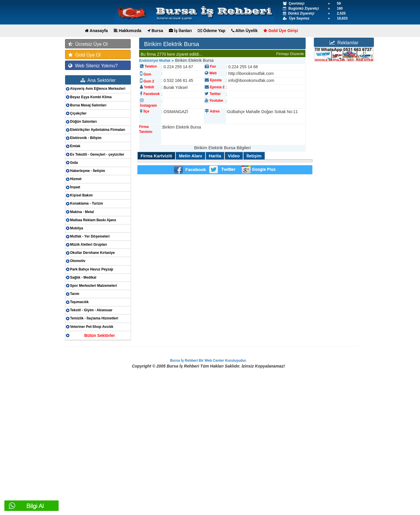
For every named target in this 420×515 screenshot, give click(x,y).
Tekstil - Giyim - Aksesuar (91, 310)
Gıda (74, 163)
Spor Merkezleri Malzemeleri (93, 286)
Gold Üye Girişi (281, 31)
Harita (215, 156)
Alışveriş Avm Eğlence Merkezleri (98, 89)
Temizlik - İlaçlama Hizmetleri (94, 318)
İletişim (254, 156)
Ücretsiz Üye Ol (88, 44)
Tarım (75, 294)
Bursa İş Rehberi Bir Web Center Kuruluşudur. (208, 361)
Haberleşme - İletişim (87, 171)
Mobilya (77, 228)
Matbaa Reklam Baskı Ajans (93, 220)
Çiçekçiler (78, 113)
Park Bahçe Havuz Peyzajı (92, 269)
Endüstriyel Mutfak (155, 61)
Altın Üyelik (245, 31)
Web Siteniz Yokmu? (93, 66)
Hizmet (76, 179)
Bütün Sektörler (100, 335)
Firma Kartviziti (156, 156)
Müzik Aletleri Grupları (89, 245)
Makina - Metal (82, 212)
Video (234, 156)
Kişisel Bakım (81, 195)
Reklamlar (344, 43)
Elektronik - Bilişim (86, 138)
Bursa (155, 31)
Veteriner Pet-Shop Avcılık (92, 327)
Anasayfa (96, 31)
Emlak (75, 146)
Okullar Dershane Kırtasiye (92, 253)
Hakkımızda (128, 31)
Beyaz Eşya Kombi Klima (91, 97)
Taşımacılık (79, 302)
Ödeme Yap (212, 31)
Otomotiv (78, 261)
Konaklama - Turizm (86, 203)
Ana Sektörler (98, 80)
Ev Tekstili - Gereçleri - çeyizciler (97, 154)
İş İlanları (180, 31)
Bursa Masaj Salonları (88, 105)
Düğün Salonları (83, 122)
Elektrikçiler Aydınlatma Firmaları (98, 130)
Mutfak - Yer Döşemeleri (90, 236)
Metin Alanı (190, 156)
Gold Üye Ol (84, 55)
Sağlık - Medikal (83, 277)
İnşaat (75, 187)
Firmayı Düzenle (290, 54)
